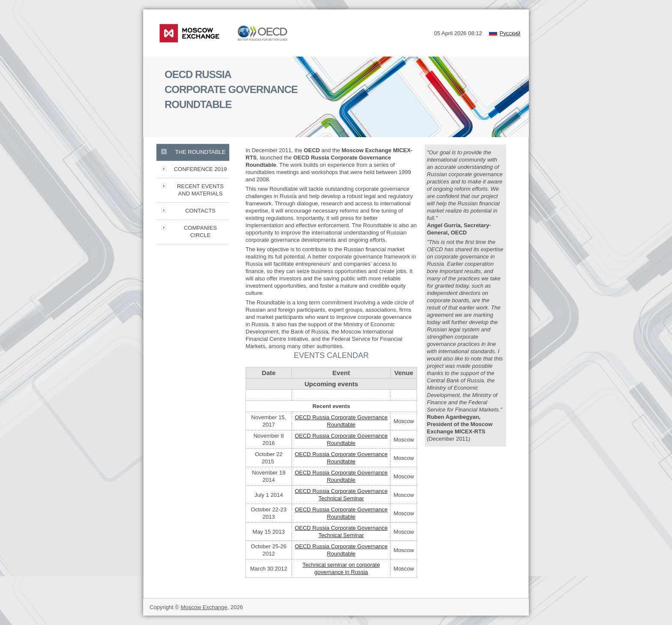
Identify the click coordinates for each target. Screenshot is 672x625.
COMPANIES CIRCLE (200, 231)
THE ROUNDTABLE (201, 152)
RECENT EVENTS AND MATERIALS (200, 190)
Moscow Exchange (204, 607)
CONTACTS (200, 211)
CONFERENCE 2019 (201, 169)
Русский (510, 33)
